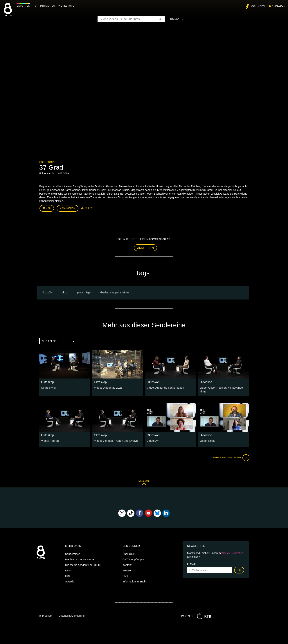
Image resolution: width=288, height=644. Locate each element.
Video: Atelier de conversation (164, 387)
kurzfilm (48, 292)
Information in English (135, 581)
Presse (127, 570)
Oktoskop (46, 162)
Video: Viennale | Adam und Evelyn (115, 440)
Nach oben (144, 483)
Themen (177, 19)
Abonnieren (68, 208)
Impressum (46, 615)
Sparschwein (49, 387)
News (69, 570)
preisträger (84, 292)
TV (36, 6)
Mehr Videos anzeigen (230, 457)
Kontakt (127, 564)
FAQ (125, 575)
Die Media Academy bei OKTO (83, 564)
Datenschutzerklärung (72, 615)
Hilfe (68, 575)
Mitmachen (48, 6)
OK (239, 569)
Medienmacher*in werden (80, 559)
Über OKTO (129, 553)
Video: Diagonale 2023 (108, 387)
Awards (70, 581)
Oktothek (24, 6)
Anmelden (146, 247)
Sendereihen (73, 553)
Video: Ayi (153, 440)
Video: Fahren (49, 440)
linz (65, 292)
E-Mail (192, 563)
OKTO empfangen (133, 559)
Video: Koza (207, 440)
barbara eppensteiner (115, 292)
